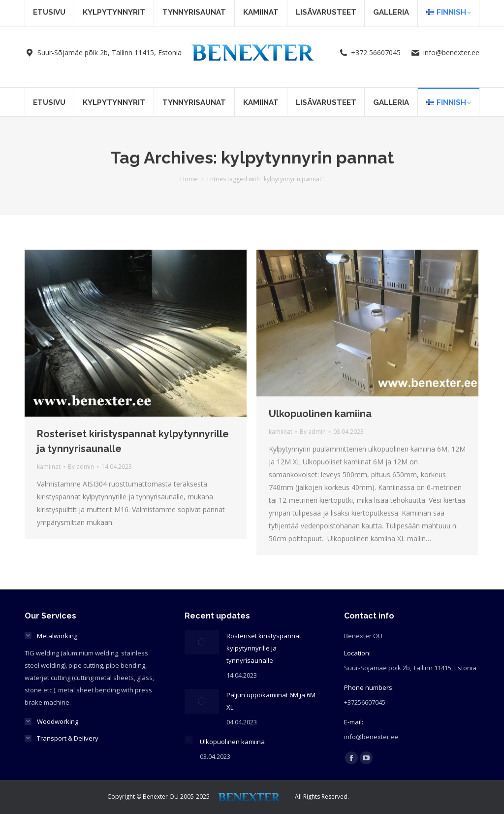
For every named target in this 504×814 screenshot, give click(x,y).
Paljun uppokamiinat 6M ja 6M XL (271, 701)
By (81, 467)
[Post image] (202, 642)
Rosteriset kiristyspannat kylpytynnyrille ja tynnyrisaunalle (264, 648)
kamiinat (49, 467)
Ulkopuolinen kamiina (320, 414)
